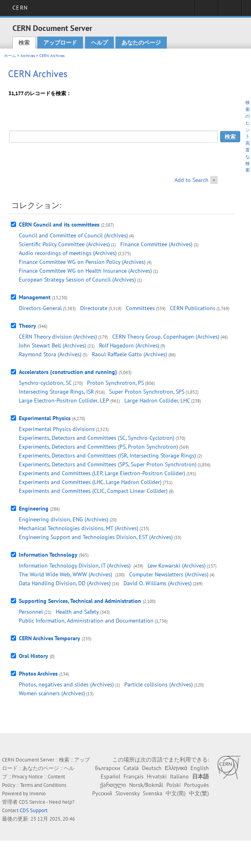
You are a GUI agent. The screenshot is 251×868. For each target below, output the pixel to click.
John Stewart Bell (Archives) (53, 345)
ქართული (113, 785)
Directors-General (40, 308)
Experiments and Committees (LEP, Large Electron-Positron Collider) (102, 473)
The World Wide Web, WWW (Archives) (66, 574)
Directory (230, 10)
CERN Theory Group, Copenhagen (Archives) (166, 337)
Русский (102, 793)
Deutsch (152, 768)
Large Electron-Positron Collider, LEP (64, 400)
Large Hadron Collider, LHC (157, 400)
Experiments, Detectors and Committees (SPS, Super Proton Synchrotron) (108, 464)
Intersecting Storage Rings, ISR (56, 392)
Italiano (179, 776)
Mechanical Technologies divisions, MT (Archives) (79, 528)
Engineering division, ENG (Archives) (64, 519)
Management (35, 297)
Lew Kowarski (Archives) (177, 566)
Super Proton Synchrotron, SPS (147, 392)
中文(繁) (199, 793)
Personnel (31, 612)
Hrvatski (157, 776)
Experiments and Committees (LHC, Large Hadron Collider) (90, 482)
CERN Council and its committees (59, 225)
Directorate (94, 308)
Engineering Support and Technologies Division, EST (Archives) (96, 537)
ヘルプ (99, 43)
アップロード (60, 43)
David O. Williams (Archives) (158, 583)
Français (134, 776)
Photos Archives (38, 674)
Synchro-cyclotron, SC (45, 383)
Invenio (37, 793)
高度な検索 (248, 156)
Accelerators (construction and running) (68, 372)
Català (131, 768)
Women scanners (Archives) (52, 693)
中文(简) (176, 793)
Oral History (33, 656)
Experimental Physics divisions (57, 429)
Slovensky (128, 793)
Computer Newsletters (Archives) (169, 574)
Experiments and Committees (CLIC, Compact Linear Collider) (93, 491)
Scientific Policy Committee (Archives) (64, 244)
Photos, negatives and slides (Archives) (66, 684)
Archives (28, 56)
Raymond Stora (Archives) (50, 354)
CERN (20, 8)
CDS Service (32, 802)
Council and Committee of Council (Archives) (73, 235)
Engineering (34, 509)
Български (108, 768)
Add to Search (191, 180)
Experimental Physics (45, 418)
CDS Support (33, 810)
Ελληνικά (176, 768)
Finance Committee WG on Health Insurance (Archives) (85, 271)
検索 (24, 43)
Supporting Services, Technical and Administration (80, 601)
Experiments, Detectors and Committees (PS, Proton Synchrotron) (98, 447)
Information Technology (48, 555)
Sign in (207, 10)
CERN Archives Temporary (50, 638)
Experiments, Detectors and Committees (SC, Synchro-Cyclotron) (97, 438)
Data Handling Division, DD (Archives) (65, 583)
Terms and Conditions (43, 785)
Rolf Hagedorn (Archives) (129, 345)
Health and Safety (77, 612)
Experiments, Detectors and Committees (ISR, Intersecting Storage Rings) (107, 455)
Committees (140, 308)
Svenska (153, 793)
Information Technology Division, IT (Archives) (76, 566)
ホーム (10, 56)
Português (196, 785)
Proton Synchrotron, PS (115, 383)
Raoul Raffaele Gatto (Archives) (130, 354)
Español (110, 776)
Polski (174, 785)
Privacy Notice (27, 777)
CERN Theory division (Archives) (58, 337)
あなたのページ (141, 43)
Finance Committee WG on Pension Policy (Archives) (82, 262)
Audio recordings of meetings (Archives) (68, 253)
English (200, 768)
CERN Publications (193, 308)
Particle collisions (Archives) (159, 684)
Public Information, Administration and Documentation (86, 621)
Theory (27, 326)
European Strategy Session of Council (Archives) (77, 280)
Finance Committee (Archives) (156, 244)
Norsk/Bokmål (146, 785)
